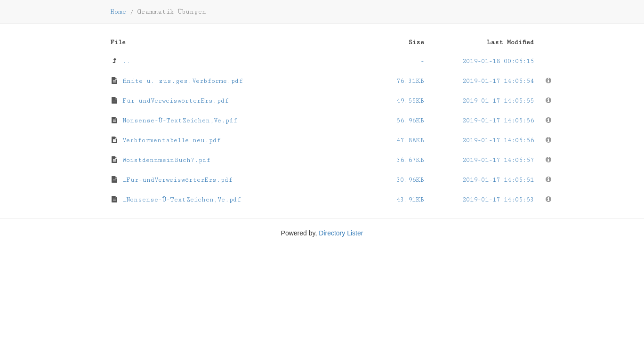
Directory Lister (341, 233)
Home (118, 12)
